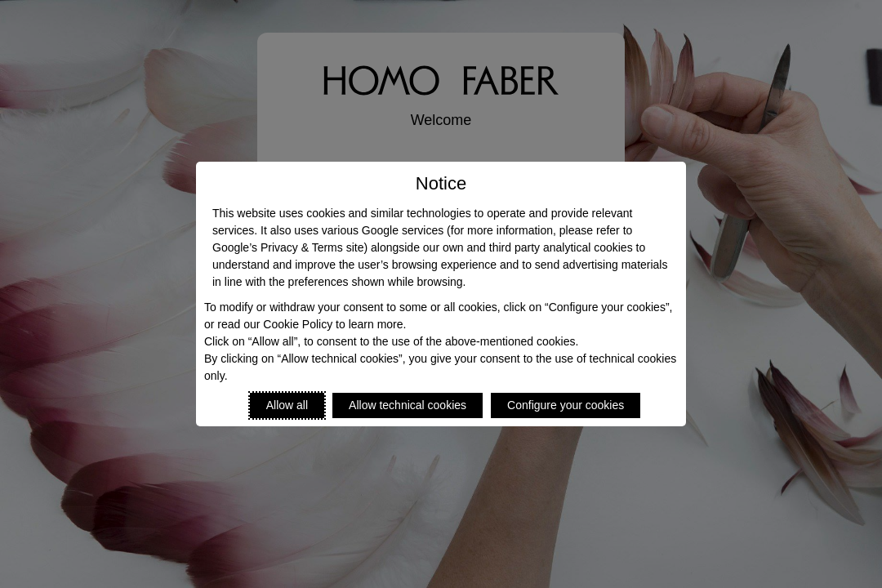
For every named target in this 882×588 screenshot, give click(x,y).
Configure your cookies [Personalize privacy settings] (566, 405)
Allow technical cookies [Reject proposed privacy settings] (408, 405)
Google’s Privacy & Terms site (288, 247)
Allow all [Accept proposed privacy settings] (287, 405)
